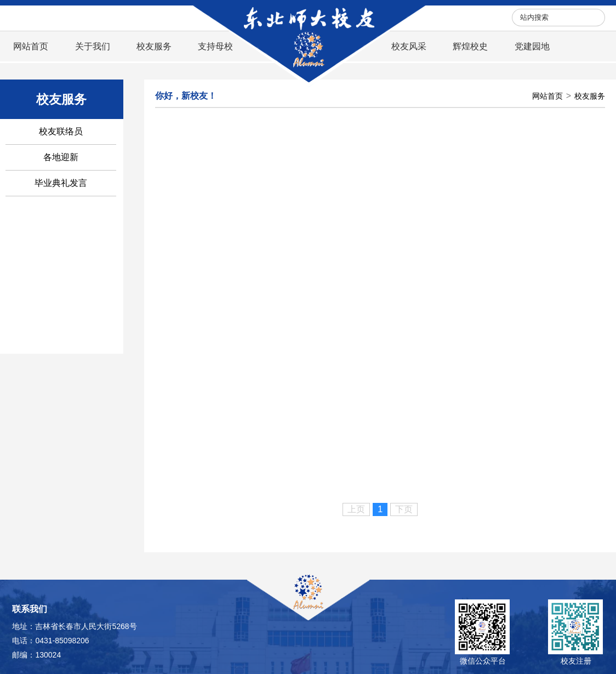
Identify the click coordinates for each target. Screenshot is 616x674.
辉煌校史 (470, 46)
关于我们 (93, 46)
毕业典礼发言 (61, 183)
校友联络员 (61, 131)
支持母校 (215, 46)
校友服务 (154, 46)
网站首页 (31, 46)
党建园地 (532, 46)
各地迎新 (61, 157)
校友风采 (409, 46)
